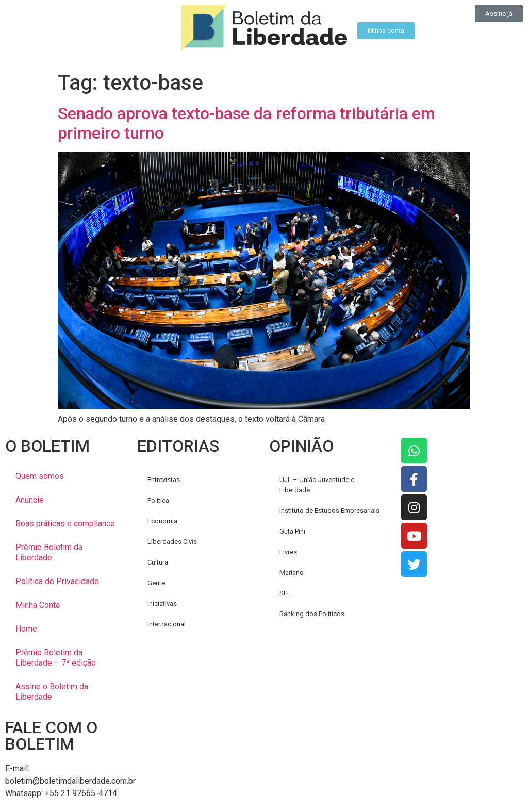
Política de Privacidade (57, 581)
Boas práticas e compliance (65, 524)
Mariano (292, 573)
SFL (285, 593)
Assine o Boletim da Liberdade (52, 692)
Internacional (167, 624)
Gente (156, 583)
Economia (162, 521)
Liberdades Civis (172, 542)
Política (158, 500)
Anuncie (30, 500)
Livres (288, 552)
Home (26, 629)
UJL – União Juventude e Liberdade (317, 485)
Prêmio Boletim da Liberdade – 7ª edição (56, 658)
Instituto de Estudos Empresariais (329, 511)
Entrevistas (164, 480)
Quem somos (40, 476)
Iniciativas (162, 603)
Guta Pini (292, 531)
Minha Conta (38, 605)
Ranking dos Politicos (312, 614)
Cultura (158, 562)
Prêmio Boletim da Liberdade (49, 552)
